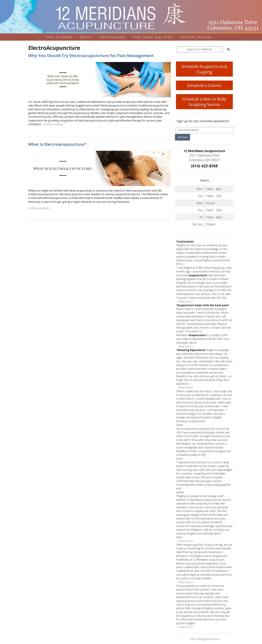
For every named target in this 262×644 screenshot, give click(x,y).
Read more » (186, 301)
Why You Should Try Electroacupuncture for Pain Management (91, 55)
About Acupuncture (113, 37)
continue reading (53, 124)
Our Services (64, 37)
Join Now (182, 137)
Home (50, 37)
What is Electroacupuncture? (57, 144)
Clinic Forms (188, 37)
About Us (86, 37)
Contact (168, 37)
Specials (148, 37)
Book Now (204, 37)
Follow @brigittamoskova (204, 639)
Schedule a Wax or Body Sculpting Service (204, 102)
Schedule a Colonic (204, 85)
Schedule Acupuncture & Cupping (204, 69)
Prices (137, 37)
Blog (158, 37)
